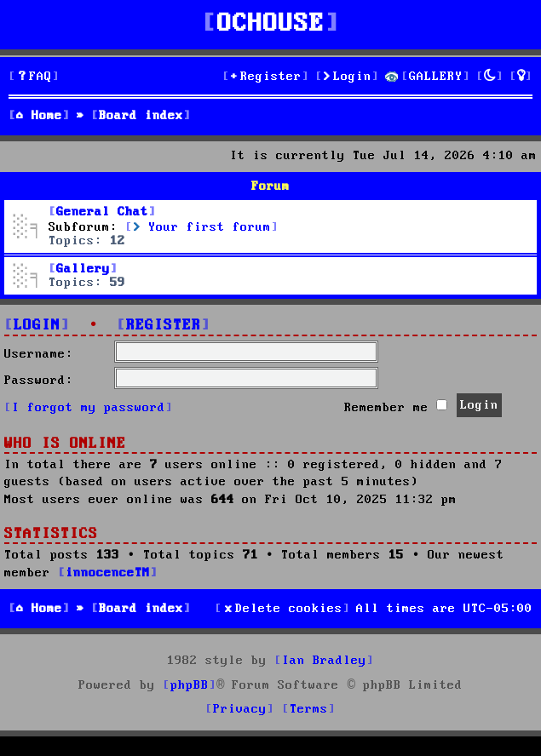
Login (37, 326)
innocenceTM (108, 573)
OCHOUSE (271, 24)
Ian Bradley (324, 661)
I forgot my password (89, 408)
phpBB (190, 685)
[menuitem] (34, 77)
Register (164, 326)
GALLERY (436, 77)
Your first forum (202, 227)
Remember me (396, 407)
